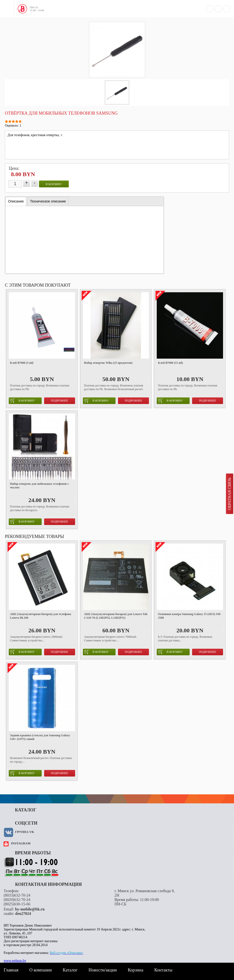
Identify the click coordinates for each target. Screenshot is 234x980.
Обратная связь (229, 494)
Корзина (136, 970)
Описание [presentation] (16, 201)
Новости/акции (103, 970)
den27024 (23, 914)
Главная (11, 970)
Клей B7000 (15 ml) (170, 363)
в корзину (54, 184)
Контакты (163, 970)
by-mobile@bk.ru (30, 909)
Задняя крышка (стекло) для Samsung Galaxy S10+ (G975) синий (40, 737)
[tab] (16, 201)
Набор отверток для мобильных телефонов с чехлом (39, 486)
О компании (40, 970)
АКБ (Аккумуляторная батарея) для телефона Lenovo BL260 (41, 616)
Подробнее (60, 401)
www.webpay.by (15, 961)
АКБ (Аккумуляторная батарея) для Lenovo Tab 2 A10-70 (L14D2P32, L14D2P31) (116, 616)
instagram (21, 843)
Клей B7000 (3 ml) (22, 363)
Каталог (70, 970)
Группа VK (25, 832)
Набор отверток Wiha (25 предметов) (108, 363)
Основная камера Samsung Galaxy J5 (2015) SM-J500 (190, 616)
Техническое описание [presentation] (48, 201)
